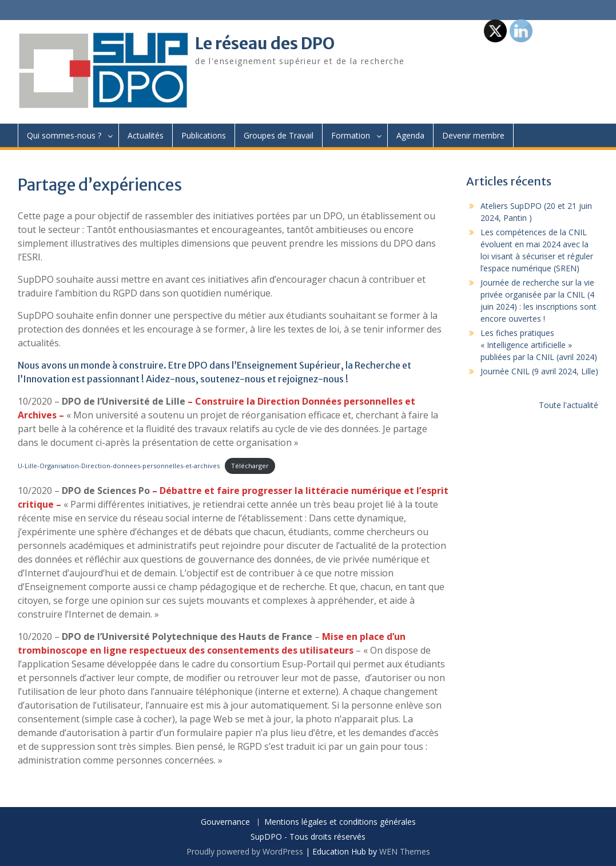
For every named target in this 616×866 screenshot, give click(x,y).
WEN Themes (405, 851)
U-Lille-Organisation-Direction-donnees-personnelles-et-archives (119, 466)
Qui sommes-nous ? (64, 135)
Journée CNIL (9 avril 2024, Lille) (539, 371)
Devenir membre (473, 135)
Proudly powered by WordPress (245, 851)
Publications (204, 135)
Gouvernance (225, 822)
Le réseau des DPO (265, 44)
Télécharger (250, 466)
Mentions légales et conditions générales (340, 822)
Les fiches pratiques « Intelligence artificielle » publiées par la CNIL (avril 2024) (539, 345)
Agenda (410, 135)
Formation (351, 135)
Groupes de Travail (279, 135)
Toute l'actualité (569, 405)
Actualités (146, 135)
